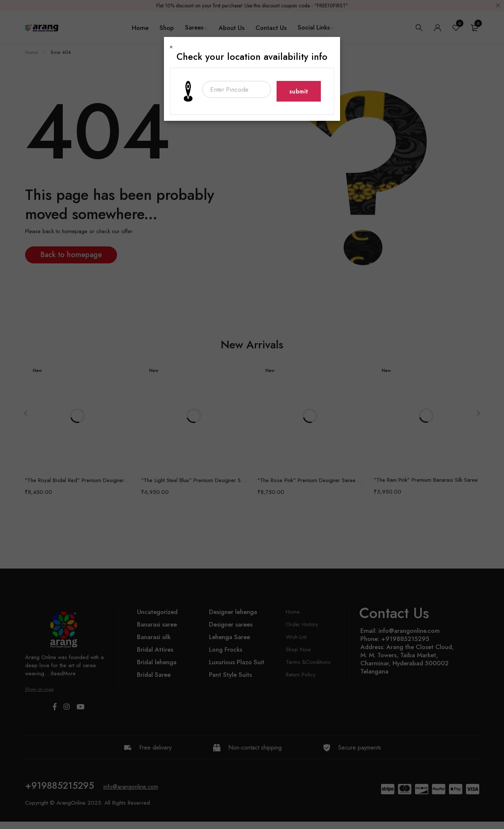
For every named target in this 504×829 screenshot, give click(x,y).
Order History (302, 624)
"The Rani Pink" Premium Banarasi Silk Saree (426, 480)
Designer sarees (231, 624)
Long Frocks (226, 649)
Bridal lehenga (157, 662)
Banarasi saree (157, 624)
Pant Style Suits (230, 675)
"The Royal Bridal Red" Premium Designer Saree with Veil (77, 480)
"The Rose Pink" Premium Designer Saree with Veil (310, 480)
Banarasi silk (154, 637)
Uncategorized (157, 612)
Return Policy (301, 675)
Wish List (296, 637)
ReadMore (63, 673)
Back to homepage (71, 255)
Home (31, 52)
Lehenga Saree (229, 637)
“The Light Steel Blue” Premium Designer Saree (194, 480)
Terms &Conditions (308, 662)
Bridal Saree (154, 675)
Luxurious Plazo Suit (237, 662)
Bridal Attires (155, 649)
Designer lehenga (233, 612)
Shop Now (298, 649)
